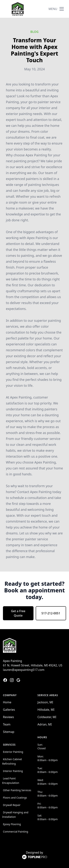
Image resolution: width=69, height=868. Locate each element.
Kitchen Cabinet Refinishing (12, 761)
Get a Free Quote (18, 613)
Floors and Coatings (15, 798)
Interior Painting (13, 771)
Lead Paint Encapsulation (11, 781)
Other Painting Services (17, 790)
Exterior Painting (13, 752)
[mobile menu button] (62, 9)
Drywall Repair (12, 805)
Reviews (8, 717)
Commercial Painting (16, 832)
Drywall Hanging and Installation (15, 815)
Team (7, 724)
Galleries (9, 710)
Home (7, 702)
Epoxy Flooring (12, 824)
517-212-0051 (51, 613)
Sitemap (9, 732)
